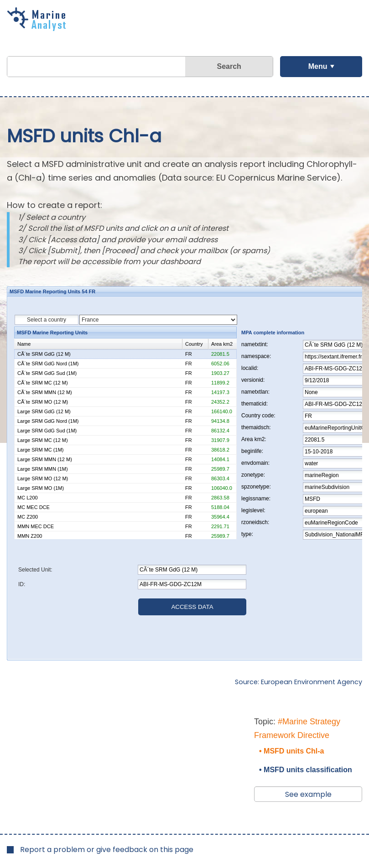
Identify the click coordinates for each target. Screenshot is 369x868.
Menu (318, 66)
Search (229, 66)
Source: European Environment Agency (299, 682)
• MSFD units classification (306, 770)
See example (308, 794)
